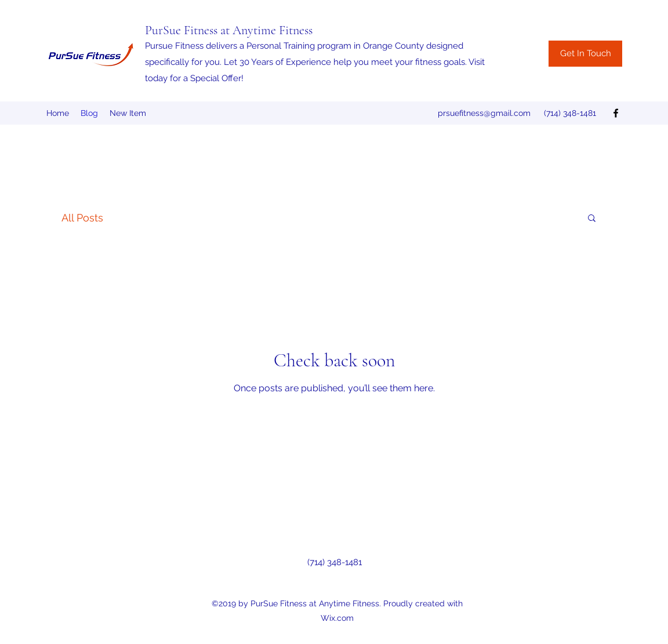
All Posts (82, 218)
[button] (592, 219)
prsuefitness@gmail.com (484, 113)
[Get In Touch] (585, 54)
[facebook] (616, 113)
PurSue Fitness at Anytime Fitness (229, 30)
